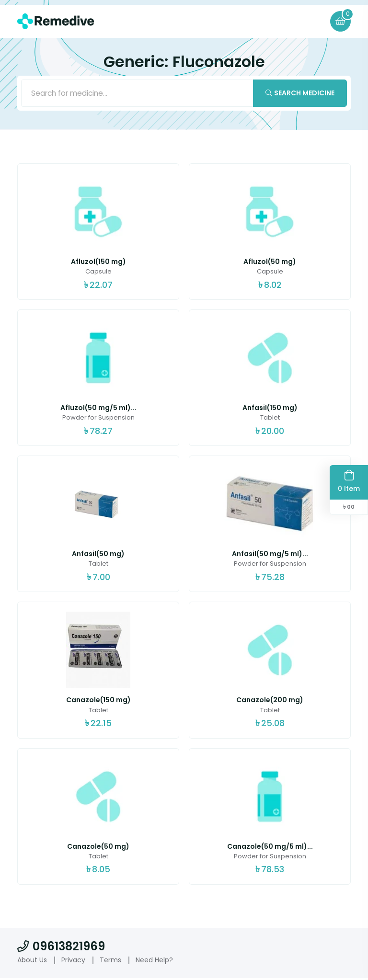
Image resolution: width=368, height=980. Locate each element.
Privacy (73, 961)
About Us (32, 961)
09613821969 (61, 948)
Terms (110, 961)
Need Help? (154, 961)
